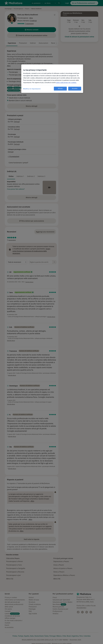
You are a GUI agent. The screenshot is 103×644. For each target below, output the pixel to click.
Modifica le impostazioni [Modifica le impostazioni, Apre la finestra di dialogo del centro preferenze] (32, 89)
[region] (52, 79)
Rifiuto (60, 89)
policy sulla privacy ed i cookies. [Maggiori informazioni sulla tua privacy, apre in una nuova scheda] (66, 83)
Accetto (75, 89)
